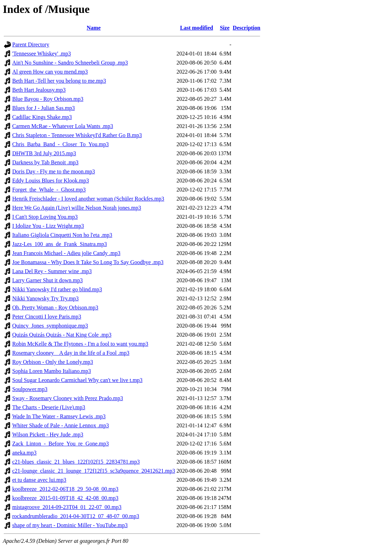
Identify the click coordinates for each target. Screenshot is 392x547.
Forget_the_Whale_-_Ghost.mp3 (49, 190)
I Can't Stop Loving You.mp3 (45, 217)
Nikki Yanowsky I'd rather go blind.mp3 (57, 289)
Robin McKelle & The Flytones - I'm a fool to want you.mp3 (80, 344)
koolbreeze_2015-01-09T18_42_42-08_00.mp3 (65, 498)
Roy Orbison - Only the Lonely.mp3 (53, 362)
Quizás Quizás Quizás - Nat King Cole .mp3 (62, 335)
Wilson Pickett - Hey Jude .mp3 (48, 434)
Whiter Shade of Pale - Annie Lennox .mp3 (61, 425)
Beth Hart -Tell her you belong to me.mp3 (59, 81)
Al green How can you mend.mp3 (50, 72)
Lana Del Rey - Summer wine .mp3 (52, 271)
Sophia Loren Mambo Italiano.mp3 (52, 371)
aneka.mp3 (24, 453)
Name (94, 28)
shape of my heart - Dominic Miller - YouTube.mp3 (70, 525)
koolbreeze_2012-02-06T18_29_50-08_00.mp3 (65, 489)
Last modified (197, 28)
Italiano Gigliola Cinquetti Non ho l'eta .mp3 (62, 235)
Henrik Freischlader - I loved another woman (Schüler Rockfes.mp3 (88, 199)
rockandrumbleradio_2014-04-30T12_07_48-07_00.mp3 (76, 516)
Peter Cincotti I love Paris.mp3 (47, 317)
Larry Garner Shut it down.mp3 (47, 280)
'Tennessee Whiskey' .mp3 (42, 54)
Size (225, 28)
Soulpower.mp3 (30, 389)
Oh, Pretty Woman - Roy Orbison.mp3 (55, 308)
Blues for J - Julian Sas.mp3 (44, 108)
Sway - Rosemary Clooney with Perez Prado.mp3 (68, 398)
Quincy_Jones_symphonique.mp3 (50, 326)
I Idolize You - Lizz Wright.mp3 (48, 226)
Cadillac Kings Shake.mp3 (42, 117)
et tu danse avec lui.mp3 (39, 480)
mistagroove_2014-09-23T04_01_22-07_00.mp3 (67, 507)
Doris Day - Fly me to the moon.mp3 (54, 171)
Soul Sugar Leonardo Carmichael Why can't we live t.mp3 (77, 380)
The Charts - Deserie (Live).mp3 (49, 407)
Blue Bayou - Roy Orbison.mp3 (48, 99)
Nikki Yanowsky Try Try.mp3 (46, 298)
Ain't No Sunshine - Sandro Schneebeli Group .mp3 (70, 63)
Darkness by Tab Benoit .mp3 (45, 162)
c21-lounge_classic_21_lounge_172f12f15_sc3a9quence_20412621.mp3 (94, 471)
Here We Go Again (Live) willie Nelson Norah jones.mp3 (77, 208)
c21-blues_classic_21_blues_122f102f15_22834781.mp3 (76, 462)
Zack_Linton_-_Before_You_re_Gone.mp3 (61, 444)
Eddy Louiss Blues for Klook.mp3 (51, 181)
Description (246, 28)
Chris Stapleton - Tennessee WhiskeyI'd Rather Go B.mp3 (77, 135)
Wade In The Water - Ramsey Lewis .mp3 (59, 416)
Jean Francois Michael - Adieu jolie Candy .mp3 (66, 253)
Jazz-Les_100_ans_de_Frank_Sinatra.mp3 (59, 244)
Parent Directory (31, 44)
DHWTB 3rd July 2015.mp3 (44, 153)
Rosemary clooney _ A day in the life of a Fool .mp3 (71, 353)
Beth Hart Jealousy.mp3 (39, 90)
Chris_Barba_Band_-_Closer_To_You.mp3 (61, 144)
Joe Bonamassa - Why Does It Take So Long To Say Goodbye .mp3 (88, 262)
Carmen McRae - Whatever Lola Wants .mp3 (63, 126)
